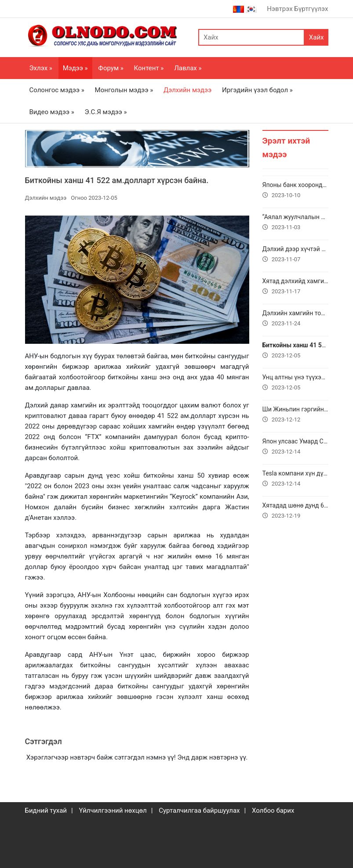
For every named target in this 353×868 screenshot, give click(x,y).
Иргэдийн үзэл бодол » (257, 90)
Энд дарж (192, 757)
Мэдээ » (75, 68)
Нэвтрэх (280, 9)
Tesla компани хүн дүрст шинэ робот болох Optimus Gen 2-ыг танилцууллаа (295, 479)
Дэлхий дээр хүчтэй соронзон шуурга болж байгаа (295, 255)
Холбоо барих (273, 810)
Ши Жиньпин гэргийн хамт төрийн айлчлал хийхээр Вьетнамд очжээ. (295, 415)
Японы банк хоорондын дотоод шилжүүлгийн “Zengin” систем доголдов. (295, 191)
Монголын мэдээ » (124, 90)
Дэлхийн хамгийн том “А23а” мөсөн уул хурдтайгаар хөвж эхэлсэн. (295, 319)
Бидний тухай (46, 810)
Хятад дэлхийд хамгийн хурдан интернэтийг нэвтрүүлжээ (295, 287)
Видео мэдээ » (52, 112)
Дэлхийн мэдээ (187, 90)
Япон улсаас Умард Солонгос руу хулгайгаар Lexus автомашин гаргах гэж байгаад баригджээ (295, 447)
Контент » (149, 68)
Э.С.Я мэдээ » (106, 112)
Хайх (317, 37)
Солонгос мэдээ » (57, 90)
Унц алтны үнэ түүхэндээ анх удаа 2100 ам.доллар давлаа (295, 383)
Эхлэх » (41, 68)
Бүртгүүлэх (311, 9)
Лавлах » (188, 68)
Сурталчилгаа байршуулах (199, 810)
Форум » (111, 68)
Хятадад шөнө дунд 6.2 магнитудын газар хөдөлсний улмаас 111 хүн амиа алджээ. (295, 511)
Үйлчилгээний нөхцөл (113, 810)
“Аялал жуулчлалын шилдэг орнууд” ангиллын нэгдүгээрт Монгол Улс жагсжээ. (295, 223)
